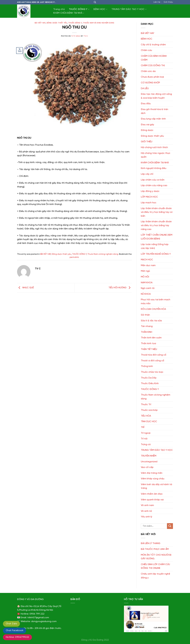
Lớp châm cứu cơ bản (153, 180)
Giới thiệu (168, 2)
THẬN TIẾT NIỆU (149, 349)
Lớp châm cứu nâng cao (154, 185)
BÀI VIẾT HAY (40, 23)
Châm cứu (146, 50)
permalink (74, 257)
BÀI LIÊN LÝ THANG (151, 543)
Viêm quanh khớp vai (152, 500)
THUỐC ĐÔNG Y (79, 9)
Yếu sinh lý (147, 517)
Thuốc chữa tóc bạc (152, 372)
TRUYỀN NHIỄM (149, 456)
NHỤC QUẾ (25, 288)
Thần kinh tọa (148, 343)
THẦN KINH (147, 332)
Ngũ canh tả (148, 288)
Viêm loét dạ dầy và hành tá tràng (156, 486)
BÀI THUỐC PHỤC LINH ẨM (155, 549)
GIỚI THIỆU (147, 142)
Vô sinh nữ (146, 511)
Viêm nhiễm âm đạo (152, 494)
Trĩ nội (144, 439)
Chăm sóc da (148, 71)
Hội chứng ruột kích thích (154, 147)
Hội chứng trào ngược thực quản (156, 155)
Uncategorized (149, 462)
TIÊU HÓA (146, 416)
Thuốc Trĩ (146, 404)
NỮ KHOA (146, 294)
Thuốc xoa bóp (149, 410)
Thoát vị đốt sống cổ (153, 361)
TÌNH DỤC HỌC (149, 422)
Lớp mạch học (149, 203)
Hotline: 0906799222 (17, 637)
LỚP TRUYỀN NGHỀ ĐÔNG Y (156, 254)
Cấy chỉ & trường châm (153, 45)
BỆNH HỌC (100, 9)
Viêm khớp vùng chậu (153, 479)
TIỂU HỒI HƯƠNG (120, 288)
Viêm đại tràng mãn (152, 473)
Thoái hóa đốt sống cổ (154, 355)
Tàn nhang (147, 326)
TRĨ (143, 427)
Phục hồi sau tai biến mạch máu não (156, 302)
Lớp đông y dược (150, 191)
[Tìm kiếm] (95, 2)
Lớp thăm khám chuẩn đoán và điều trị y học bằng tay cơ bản (157, 212)
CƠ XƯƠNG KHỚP (150, 83)
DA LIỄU (145, 88)
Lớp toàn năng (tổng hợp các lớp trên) (155, 246)
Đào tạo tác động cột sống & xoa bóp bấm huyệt (156, 96)
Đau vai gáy (147, 125)
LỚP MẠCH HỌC (149, 197)
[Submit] (170, 526)
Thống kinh (147, 366)
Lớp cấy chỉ (147, 174)
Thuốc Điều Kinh (150, 383)
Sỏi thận (145, 315)
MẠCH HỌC (147, 260)
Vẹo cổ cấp (147, 467)
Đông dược (147, 130)
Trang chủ (59, 9)
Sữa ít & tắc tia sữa (151, 321)
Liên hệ (157, 2)
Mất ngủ (145, 271)
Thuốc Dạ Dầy (149, 378)
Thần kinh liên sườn (151, 338)
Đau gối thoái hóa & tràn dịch (155, 111)
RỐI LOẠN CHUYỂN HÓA (153, 309)
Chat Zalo (11, 624)
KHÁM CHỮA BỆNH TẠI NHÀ (69, 13)
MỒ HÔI (145, 277)
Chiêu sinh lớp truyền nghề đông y (155, 576)
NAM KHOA (147, 283)
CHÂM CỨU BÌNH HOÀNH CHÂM (154, 58)
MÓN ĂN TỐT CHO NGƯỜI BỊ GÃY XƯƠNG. (156, 557)
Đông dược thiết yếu (57, 23)
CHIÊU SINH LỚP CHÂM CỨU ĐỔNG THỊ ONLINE (155, 566)
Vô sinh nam (147, 505)
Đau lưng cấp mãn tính (153, 119)
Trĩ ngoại (146, 433)
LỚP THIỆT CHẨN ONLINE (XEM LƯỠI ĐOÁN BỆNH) (157, 237)
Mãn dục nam (148, 265)
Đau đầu (146, 104)
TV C (86, 36)
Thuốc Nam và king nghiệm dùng (98, 23)
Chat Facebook (15, 631)
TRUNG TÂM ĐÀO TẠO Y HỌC (129, 9)
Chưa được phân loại (152, 77)
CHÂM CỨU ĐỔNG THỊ (153, 66)
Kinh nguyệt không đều (154, 168)
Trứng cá (146, 444)
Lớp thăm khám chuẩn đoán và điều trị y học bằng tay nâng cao (156, 225)
